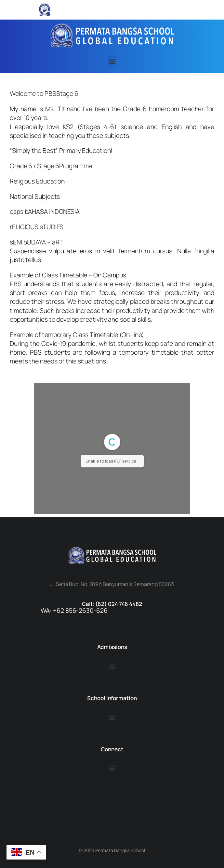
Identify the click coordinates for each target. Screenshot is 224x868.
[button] (112, 61)
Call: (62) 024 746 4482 (112, 604)
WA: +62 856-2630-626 (74, 611)
